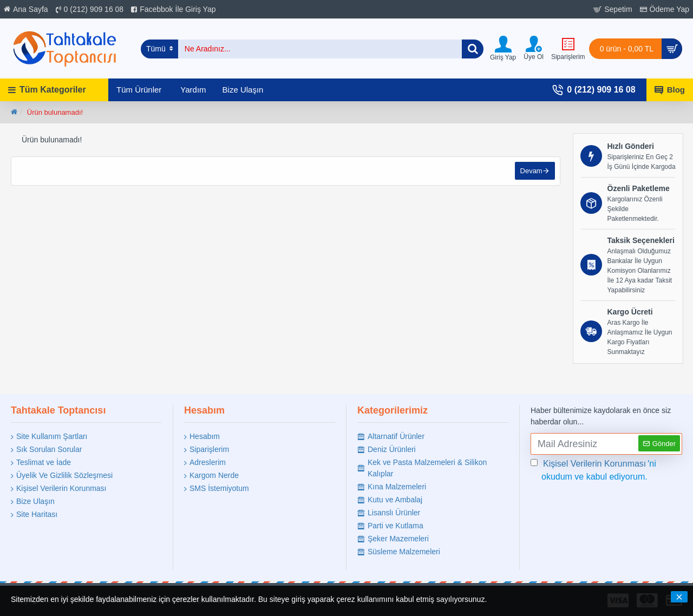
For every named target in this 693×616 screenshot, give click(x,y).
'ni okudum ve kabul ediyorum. (593, 469)
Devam (531, 171)
